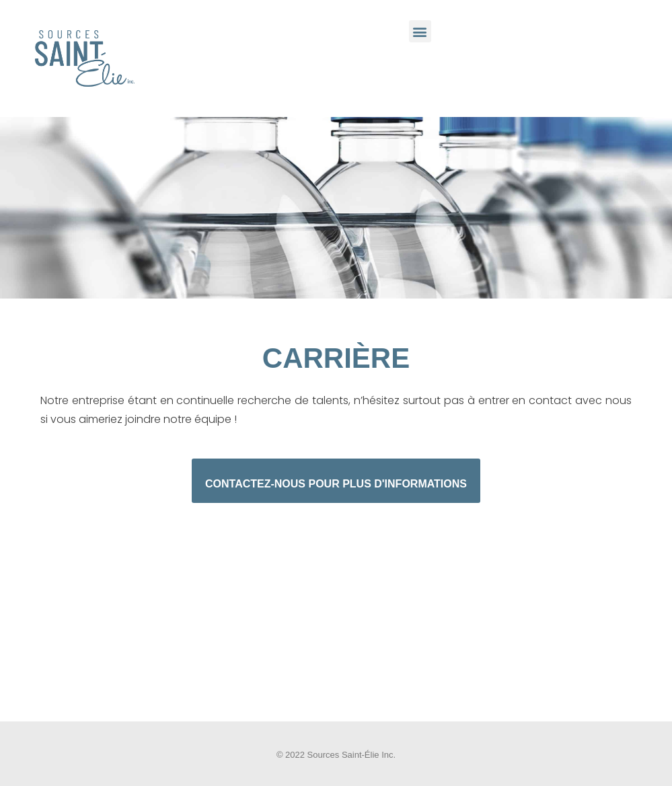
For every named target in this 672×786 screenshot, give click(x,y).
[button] (420, 31)
